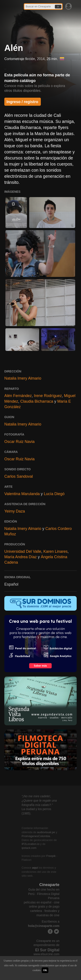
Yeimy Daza (15, 511)
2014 (41, 59)
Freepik (51, 856)
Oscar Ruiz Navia (19, 442)
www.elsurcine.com (46, 954)
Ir (58, 7)
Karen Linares (56, 551)
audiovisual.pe (46, 832)
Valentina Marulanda (22, 494)
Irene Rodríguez (48, 396)
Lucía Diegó (54, 494)
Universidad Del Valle (23, 551)
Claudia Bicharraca (37, 401)
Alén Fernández (18, 396)
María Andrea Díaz (21, 557)
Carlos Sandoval (19, 476)
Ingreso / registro (22, 102)
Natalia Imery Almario (23, 378)
